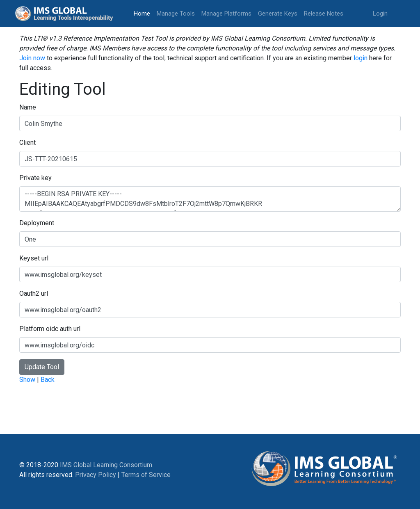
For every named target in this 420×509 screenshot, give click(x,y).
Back (48, 380)
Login (380, 14)
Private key (35, 178)
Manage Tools (176, 14)
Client (27, 143)
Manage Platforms (226, 14)
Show (27, 380)
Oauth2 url (34, 293)
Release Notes (324, 14)
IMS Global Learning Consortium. (107, 465)
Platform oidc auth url (50, 329)
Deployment (37, 223)
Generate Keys (278, 14)
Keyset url (34, 258)
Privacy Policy (96, 475)
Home (144, 13)
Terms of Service (146, 475)
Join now (32, 58)
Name (28, 107)
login (361, 58)
